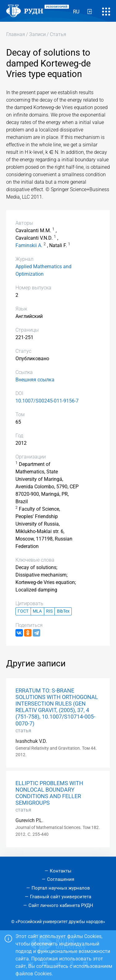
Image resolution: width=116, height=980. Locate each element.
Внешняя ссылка (35, 380)
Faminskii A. (29, 245)
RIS (49, 611)
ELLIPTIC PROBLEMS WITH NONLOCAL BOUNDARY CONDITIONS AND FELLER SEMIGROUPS (49, 793)
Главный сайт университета (61, 897)
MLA (37, 611)
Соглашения (61, 879)
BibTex (63, 611)
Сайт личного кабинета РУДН (61, 905)
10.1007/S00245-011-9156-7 (47, 401)
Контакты (61, 871)
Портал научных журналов (61, 888)
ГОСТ (23, 611)
